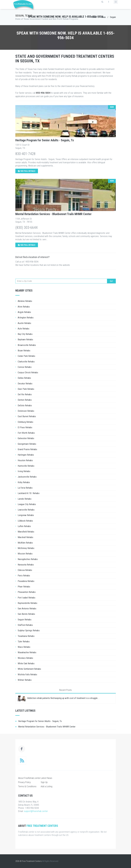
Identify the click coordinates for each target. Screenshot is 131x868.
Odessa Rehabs (25, 570)
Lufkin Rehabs (24, 526)
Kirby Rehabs (24, 482)
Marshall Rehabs (25, 537)
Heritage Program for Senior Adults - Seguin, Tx (45, 140)
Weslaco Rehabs (25, 658)
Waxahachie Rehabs (27, 652)
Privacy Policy (24, 782)
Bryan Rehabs (24, 350)
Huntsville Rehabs (26, 466)
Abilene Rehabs (25, 301)
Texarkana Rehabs (26, 636)
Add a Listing (47, 786)
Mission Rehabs (25, 554)
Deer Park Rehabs (26, 389)
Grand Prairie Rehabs (27, 449)
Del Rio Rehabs (25, 394)
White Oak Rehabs (26, 663)
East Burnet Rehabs (27, 416)
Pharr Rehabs (24, 587)
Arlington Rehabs (26, 318)
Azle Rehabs (24, 329)
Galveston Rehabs (26, 438)
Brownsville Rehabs (27, 345)
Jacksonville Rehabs (27, 477)
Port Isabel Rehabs (27, 598)
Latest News (46, 778)
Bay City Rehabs (25, 334)
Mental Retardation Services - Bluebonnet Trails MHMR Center (53, 214)
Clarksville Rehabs (26, 362)
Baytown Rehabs (25, 339)
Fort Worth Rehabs (26, 433)
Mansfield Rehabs (26, 532)
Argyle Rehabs (24, 312)
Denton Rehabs (25, 400)
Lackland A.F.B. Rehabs (29, 493)
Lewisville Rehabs (26, 510)
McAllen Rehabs (25, 543)
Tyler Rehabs (24, 641)
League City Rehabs (27, 504)
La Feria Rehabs (25, 488)
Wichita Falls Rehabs (27, 674)
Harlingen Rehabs (26, 455)
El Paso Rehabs (25, 427)
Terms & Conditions (27, 786)
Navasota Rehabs (26, 565)
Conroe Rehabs (25, 367)
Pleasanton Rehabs (27, 592)
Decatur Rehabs (25, 383)
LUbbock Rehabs (25, 521)
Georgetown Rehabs (27, 444)
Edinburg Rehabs (25, 422)
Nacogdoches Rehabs (28, 559)
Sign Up (44, 782)
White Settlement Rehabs (29, 669)
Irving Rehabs (24, 471)
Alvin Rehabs (24, 307)
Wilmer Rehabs (25, 680)
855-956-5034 (43, 93)
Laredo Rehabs (25, 499)
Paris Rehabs (24, 575)
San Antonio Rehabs (27, 608)
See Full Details (27, 171)
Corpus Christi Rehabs (28, 372)
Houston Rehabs (25, 460)
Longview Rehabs (26, 515)
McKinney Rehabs (26, 548)
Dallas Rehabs (24, 378)
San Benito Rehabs (26, 614)
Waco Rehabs (24, 647)
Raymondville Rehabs (27, 603)
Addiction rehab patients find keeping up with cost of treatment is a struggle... (63, 698)
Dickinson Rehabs (26, 411)
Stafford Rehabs (25, 625)
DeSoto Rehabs (25, 405)
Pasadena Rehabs (26, 581)
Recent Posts (65, 690)
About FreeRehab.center (29, 778)
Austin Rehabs (24, 323)
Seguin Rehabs (25, 620)
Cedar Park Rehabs (26, 356)
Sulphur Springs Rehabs (29, 630)
